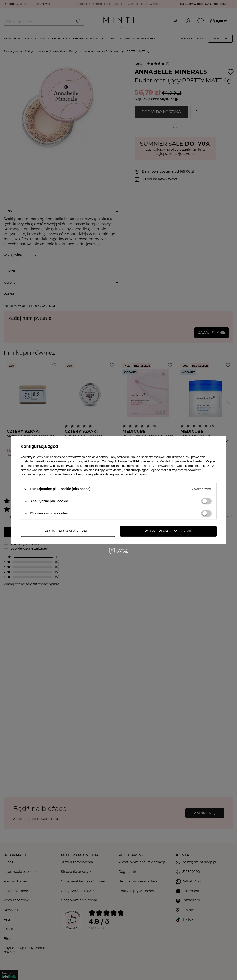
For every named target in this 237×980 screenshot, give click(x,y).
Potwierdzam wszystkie (168, 531)
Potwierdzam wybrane (68, 531)
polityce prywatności (67, 466)
